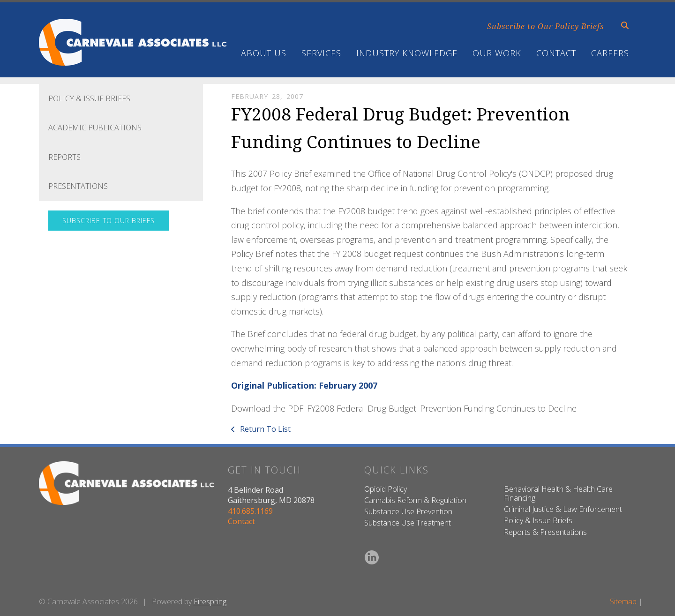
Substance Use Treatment (408, 523)
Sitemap (623, 601)
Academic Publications (95, 128)
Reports (64, 157)
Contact (556, 53)
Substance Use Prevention (408, 511)
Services (321, 53)
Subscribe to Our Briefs (109, 221)
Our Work (497, 53)
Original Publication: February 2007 (304, 385)
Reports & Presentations (545, 532)
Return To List (264, 429)
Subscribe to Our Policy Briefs (545, 26)
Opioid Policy (386, 489)
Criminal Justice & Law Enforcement (563, 509)
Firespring (210, 601)
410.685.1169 (250, 511)
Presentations (78, 186)
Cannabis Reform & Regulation (415, 500)
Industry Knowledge (407, 53)
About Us (264, 53)
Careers (610, 53)
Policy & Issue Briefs (89, 98)
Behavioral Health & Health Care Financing (558, 493)
